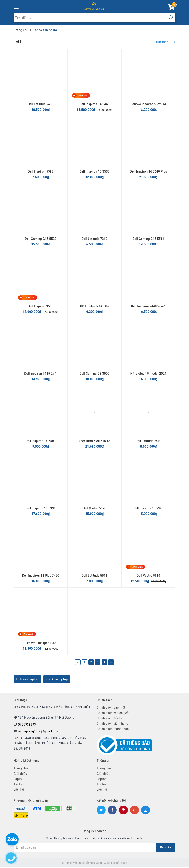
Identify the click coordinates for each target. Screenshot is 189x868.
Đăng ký (165, 848)
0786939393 (27, 725)
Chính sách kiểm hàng (112, 724)
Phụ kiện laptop (57, 680)
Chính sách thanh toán (113, 730)
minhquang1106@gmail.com (39, 732)
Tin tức (19, 785)
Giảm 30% (29, 298)
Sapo (124, 863)
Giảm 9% (83, 96)
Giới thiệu (20, 774)
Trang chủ (21, 769)
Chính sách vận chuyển (113, 714)
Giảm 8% (29, 634)
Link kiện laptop (27, 680)
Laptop (19, 779)
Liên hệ (19, 790)
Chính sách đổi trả (110, 719)
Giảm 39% (137, 567)
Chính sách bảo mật (111, 708)
